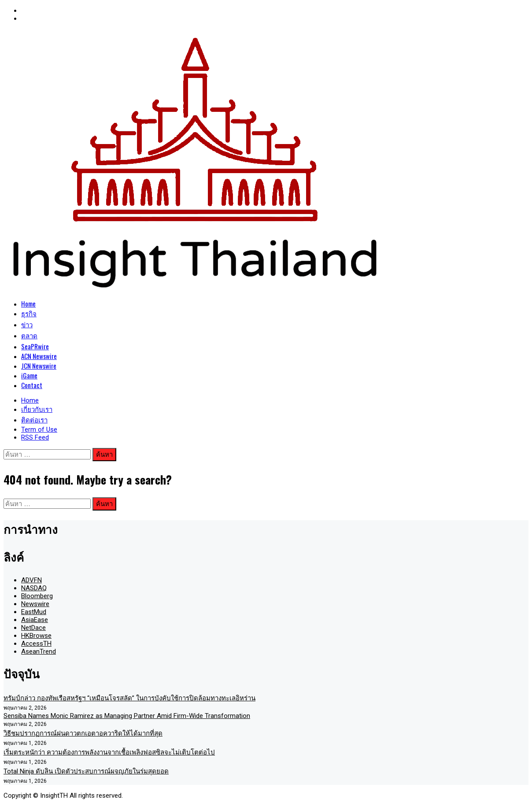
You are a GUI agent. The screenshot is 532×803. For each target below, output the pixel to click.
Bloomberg (37, 596)
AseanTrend (39, 651)
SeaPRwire (35, 346)
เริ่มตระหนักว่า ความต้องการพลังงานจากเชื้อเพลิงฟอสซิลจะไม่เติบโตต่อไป (109, 752)
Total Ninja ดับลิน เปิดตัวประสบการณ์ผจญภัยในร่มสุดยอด (86, 771)
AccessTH (36, 644)
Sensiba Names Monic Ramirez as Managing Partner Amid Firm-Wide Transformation (127, 716)
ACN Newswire (39, 356)
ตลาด (29, 335)
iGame (29, 375)
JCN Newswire (39, 366)
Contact (32, 385)
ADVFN (31, 580)
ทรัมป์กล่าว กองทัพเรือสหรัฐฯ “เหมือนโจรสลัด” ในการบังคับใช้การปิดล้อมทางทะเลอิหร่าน (129, 698)
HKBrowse (36, 636)
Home (28, 303)
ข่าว (27, 324)
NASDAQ (34, 588)
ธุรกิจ (29, 313)
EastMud (34, 612)
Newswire (35, 604)
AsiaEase (35, 620)
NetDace (33, 628)
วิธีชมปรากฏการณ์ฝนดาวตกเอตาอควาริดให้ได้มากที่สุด (83, 733)
